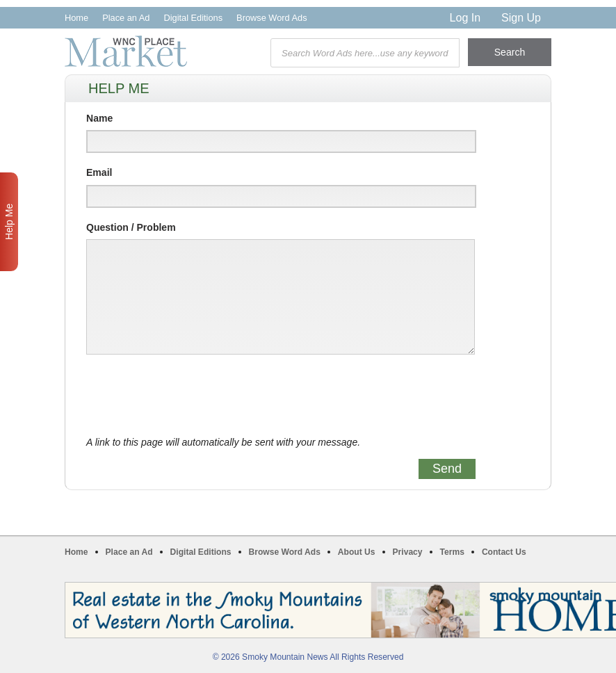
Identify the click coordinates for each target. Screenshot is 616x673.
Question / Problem (131, 227)
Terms (452, 552)
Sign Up (521, 18)
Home (76, 18)
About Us (357, 552)
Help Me (9, 222)
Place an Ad (126, 18)
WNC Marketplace (126, 51)
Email (99, 172)
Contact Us (504, 552)
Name (99, 118)
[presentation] (192, 396)
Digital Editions (193, 18)
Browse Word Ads (271, 18)
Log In (465, 18)
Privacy (408, 552)
